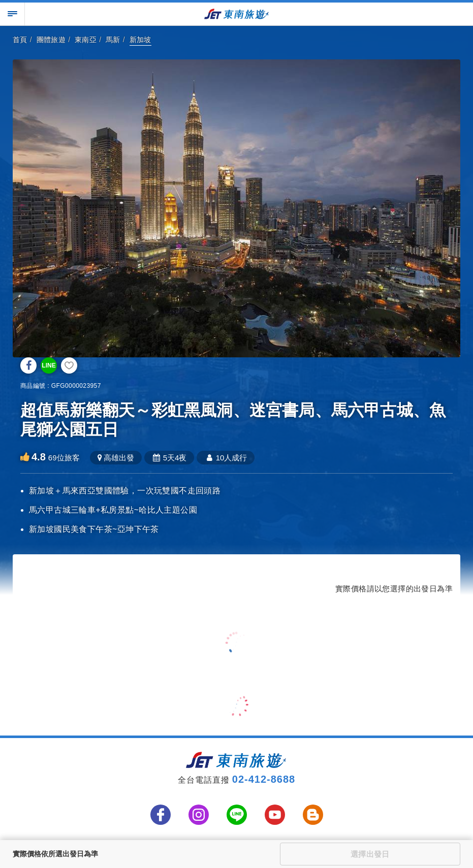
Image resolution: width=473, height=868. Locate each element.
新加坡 (140, 40)
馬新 (113, 40)
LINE (49, 365)
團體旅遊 (51, 40)
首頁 (20, 40)
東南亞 (86, 40)
